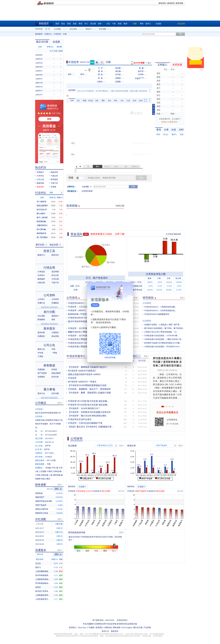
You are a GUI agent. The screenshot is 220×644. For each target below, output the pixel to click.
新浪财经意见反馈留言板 (127, 624)
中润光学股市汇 (76, 356)
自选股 (158, 24)
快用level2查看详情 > (170, 122)
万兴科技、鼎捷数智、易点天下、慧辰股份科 (89, 389)
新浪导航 (180, 3)
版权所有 (115, 631)
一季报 (54, 353)
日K (97, 101)
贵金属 (93, 24)
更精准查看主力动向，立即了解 (107, 234)
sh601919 (39, 67)
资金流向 (77, 234)
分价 (174, 130)
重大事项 (49, 389)
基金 (63, 24)
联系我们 (99, 628)
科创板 (48, 468)
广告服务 (91, 628)
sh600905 (39, 55)
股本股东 (49, 328)
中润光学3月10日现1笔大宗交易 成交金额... (88, 405)
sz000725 (39, 59)
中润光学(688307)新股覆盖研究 (157, 314)
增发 (53, 320)
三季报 (40, 356)
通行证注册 (138, 628)
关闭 (201, 70)
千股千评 (54, 183)
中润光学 (57, 34)
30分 (135, 101)
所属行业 (41, 303)
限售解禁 (41, 320)
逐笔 (159, 130)
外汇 (86, 24)
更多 (136, 298)
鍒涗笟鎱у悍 (42, 210)
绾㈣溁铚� (41, 229)
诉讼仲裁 (55, 393)
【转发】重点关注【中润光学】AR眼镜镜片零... (91, 427)
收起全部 (54, 245)
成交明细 (55, 272)
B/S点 (91, 101)
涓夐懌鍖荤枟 (42, 225)
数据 (125, 24)
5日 (78, 101)
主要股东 (55, 333)
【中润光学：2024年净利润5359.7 (84, 408)
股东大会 (41, 393)
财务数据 (49, 365)
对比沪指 (154, 109)
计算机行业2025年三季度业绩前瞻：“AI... (161, 332)
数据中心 (41, 255)
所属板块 (55, 303)
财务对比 (55, 255)
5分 (122, 101)
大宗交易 (55, 279)
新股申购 (40, 183)
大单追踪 (41, 272)
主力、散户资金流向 (97, 278)
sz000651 (39, 71)
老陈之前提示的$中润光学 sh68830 (84, 374)
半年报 (40, 353)
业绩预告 (41, 377)
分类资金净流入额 (156, 274)
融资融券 (41, 279)
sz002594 (39, 75)
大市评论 (40, 176)
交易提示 (40, 172)
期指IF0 (89, 29)
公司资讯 (72, 298)
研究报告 (148, 298)
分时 (72, 101)
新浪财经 (39, 34)
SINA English (127, 628)
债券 (100, 24)
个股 (114, 24)
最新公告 (41, 349)
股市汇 (148, 24)
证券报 (53, 187)
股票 (57, 24)
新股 (120, 24)
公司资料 (49, 295)
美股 (75, 24)
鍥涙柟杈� (41, 221)
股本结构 (41, 333)
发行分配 (49, 312)
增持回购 (57, 475)
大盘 (108, 24)
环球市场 (39, 29)
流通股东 (41, 336)
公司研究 (147, 303)
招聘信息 (108, 628)
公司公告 (40, 179)
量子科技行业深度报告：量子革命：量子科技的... (164, 328)
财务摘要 (41, 485)
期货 (81, 24)
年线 (84, 101)
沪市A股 (55, 468)
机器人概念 (46, 479)
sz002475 (39, 95)
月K (109, 101)
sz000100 (39, 63)
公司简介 (41, 299)
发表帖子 (133, 356)
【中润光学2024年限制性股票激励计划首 (87, 385)
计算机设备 (57, 471)
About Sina (82, 628)
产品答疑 (147, 628)
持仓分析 (55, 275)
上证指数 (57, 29)
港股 (69, 24)
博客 (142, 24)
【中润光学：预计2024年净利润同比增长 (87, 416)
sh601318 (39, 83)
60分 (141, 101)
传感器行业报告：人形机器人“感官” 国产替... (162, 325)
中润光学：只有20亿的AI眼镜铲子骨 (85, 423)
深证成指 (73, 29)
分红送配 (41, 316)
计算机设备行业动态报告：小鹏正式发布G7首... (163, 339)
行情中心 (48, 34)
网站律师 (117, 628)
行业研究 (147, 321)
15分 (128, 101)
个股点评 (54, 176)
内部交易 (41, 283)
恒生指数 (103, 29)
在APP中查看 (139, 63)
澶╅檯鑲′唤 (41, 202)
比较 (133, 187)
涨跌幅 (59, 47)
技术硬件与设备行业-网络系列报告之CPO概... (163, 343)
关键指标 (41, 369)
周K (103, 101)
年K (116, 101)
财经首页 (162, 3)
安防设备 (45, 475)
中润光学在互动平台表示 (80, 419)
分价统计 (41, 275)
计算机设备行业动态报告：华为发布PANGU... (163, 347)
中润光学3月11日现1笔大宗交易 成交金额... (88, 401)
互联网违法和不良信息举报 (105, 624)
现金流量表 (56, 373)
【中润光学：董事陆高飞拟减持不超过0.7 (88, 367)
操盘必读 (54, 172)
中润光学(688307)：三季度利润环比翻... (160, 307)
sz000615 (39, 79)
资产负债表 (42, 373)
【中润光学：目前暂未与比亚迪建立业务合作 (89, 412)
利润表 (54, 369)
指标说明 (177, 234)
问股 (108, 62)
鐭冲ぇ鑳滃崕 (42, 217)
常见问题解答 (88, 624)
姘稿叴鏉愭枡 (42, 206)
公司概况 (41, 403)
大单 (166, 130)
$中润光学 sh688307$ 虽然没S (82, 371)
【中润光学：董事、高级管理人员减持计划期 (89, 393)
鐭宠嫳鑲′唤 (41, 233)
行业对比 (41, 193)
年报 (53, 349)
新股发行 (55, 316)
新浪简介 (73, 628)
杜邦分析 (55, 377)
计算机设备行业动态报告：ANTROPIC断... (161, 336)
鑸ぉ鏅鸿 (41, 213)
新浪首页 (171, 3)
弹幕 (71, 178)
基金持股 (55, 336)
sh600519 (39, 87)
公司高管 (55, 299)
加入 (149, 63)
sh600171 (39, 91)
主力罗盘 (169, 234)
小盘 (51, 475)
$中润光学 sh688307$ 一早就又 (82, 382)
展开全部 (40, 245)
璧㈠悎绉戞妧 (42, 237)
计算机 (49, 471)
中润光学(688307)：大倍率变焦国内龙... (160, 311)
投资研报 (72, 206)
